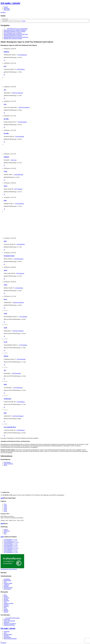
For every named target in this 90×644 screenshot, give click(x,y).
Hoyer (5, 299)
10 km (5, 505)
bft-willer (6, 119)
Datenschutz (7, 10)
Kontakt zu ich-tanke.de (10, 624)
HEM (5, 384)
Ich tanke (10, 3)
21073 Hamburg (11, 552)
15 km (5, 507)
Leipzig (6, 609)
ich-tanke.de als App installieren (9, 569)
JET (5, 90)
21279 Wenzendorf (11, 548)
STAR (5, 171)
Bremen (6, 596)
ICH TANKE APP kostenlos (13, 618)
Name (5, 532)
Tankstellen (15, 31)
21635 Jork (14, 160)
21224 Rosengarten (18, 259)
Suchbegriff (5, 21)
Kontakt (6, 7)
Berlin (5, 595)
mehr (2, 498)
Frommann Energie (9, 256)
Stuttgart (6, 612)
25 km (5, 510)
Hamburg (6, 605)
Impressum (7, 8)
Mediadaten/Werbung (9, 625)
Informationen (16, 37)
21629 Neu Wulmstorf (17, 93)
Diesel (5, 465)
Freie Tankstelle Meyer (10, 427)
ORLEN (6, 356)
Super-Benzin (7, 462)
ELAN (5, 342)
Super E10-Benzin (8, 464)
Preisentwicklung (8, 588)
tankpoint (6, 157)
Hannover (6, 606)
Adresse (6, 529)
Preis (5, 534)
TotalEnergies (7, 399)
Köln (5, 608)
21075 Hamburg (20, 273)
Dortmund (6, 598)
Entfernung (7, 531)
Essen (5, 602)
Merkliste (6, 586)
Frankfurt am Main (9, 603)
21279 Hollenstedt (22, 55)
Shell (5, 201)
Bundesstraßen (7, 580)
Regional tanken (16, 34)
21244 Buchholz (19, 288)
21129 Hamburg (11, 551)
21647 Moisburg (11, 544)
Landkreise (7, 585)
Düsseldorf (7, 601)
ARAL (6, 186)
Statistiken (13, 36)
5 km (5, 504)
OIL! (5, 66)
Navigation (3, 643)
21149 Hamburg (21, 69)
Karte (13, 33)
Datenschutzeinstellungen (10, 639)
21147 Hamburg (23, 317)
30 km (5, 511)
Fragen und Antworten (9, 621)
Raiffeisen (6, 52)
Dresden (6, 599)
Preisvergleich (7, 589)
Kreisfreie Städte (8, 583)
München (6, 610)
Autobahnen (7, 579)
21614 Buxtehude (22, 122)
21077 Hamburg (18, 189)
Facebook (3, 12)
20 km (5, 508)
